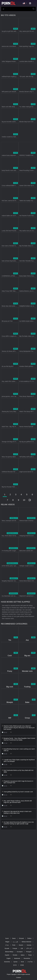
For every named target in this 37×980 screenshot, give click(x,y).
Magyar (7, 942)
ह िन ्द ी (29, 948)
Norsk (22, 962)
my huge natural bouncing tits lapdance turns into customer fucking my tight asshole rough (19, 823)
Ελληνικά (21, 938)
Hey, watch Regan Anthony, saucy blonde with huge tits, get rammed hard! (18, 802)
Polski (14, 945)
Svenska (29, 945)
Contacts (18, 978)
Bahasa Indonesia (26, 942)
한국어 (15, 965)
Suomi (7, 938)
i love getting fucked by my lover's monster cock (18, 792)
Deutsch (21, 945)
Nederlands (17, 958)
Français (15, 948)
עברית (7, 945)
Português (29, 952)
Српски (15, 962)
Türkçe (30, 955)
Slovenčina (7, 962)
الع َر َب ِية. (15, 942)
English (9, 958)
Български (20, 952)
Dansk (14, 938)
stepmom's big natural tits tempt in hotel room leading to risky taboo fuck (18, 812)
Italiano (23, 955)
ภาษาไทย (30, 962)
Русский (7, 948)
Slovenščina (27, 958)
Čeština (29, 938)
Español (7, 955)
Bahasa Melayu (9, 952)
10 (24, 500)
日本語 (22, 965)
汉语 (22, 948)
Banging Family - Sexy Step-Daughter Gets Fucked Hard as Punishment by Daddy (19, 739)
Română (15, 955)
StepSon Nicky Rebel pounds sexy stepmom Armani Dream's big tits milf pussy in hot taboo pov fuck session (19, 728)
